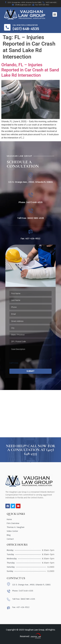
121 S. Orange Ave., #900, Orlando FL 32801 (31, 182)
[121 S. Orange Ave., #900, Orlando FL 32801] (30, 175)
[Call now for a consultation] (7, 27)
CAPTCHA (14, 363)
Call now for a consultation (25, 25)
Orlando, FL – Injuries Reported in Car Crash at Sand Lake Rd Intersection (30, 70)
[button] (55, 14)
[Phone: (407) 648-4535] (30, 195)
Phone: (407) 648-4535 (31, 202)
